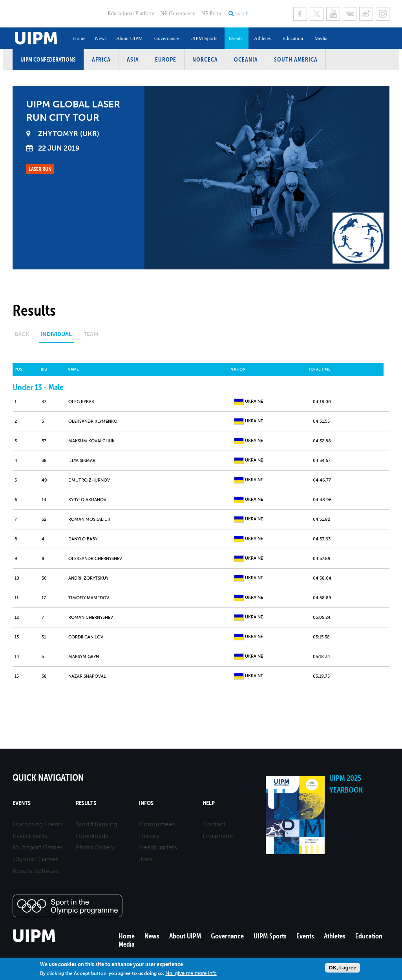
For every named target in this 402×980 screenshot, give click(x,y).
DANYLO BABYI (83, 539)
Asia (133, 59)
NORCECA (205, 59)
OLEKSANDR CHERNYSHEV (95, 559)
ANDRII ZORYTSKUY (88, 578)
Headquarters (158, 847)
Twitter (317, 14)
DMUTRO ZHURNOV (89, 480)
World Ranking (96, 824)
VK (350, 14)
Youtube (333, 14)
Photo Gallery (95, 847)
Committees (157, 824)
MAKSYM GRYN (84, 657)
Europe (166, 59)
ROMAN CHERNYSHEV (91, 617)
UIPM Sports (204, 38)
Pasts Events (30, 836)
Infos (146, 803)
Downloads (92, 836)
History (149, 836)
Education (293, 38)
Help (209, 803)
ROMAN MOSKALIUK (89, 519)
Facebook (300, 14)
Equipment (218, 836)
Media (321, 38)
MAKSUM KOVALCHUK (91, 441)
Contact (214, 824)
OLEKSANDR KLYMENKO (93, 421)
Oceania (246, 59)
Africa (101, 59)
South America (296, 59)
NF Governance (178, 14)
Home (79, 38)
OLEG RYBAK (81, 402)
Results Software (36, 871)
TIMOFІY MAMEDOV (89, 598)
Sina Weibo (366, 14)
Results (86, 803)
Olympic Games (36, 859)
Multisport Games (38, 847)
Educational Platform (131, 14)
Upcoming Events (38, 824)
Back (22, 334)
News (101, 38)
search (241, 14)
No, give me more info (191, 973)
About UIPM (129, 38)
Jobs (146, 859)
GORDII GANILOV (86, 637)
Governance (167, 38)
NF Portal (212, 14)
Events (235, 38)
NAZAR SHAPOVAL (87, 676)
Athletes (262, 38)
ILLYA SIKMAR (82, 461)
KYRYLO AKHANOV (87, 500)
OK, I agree (342, 968)
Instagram (383, 14)
